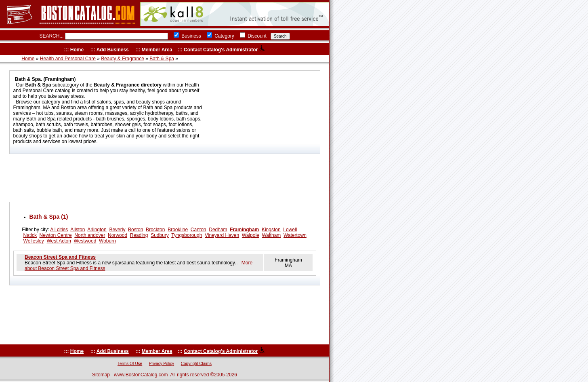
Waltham (271, 235)
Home (77, 50)
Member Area (157, 50)
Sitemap (101, 375)
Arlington (97, 230)
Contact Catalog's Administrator (221, 50)
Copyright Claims (196, 364)
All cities (59, 230)
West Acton (59, 241)
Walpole (251, 235)
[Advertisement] (165, 178)
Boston (135, 230)
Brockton (155, 230)
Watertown (295, 235)
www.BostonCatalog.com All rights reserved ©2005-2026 (175, 375)
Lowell (290, 230)
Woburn (107, 241)
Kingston (271, 230)
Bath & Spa (162, 59)
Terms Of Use (130, 364)
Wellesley (34, 241)
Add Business (113, 50)
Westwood (85, 241)
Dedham (218, 230)
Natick (30, 235)
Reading (139, 235)
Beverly (117, 230)
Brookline (178, 230)
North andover (90, 235)
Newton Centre (56, 235)
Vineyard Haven (222, 235)
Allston (78, 230)
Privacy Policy (162, 364)
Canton (198, 230)
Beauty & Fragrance (123, 59)
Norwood (118, 235)
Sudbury (160, 235)
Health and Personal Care (68, 59)
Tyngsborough (187, 235)
